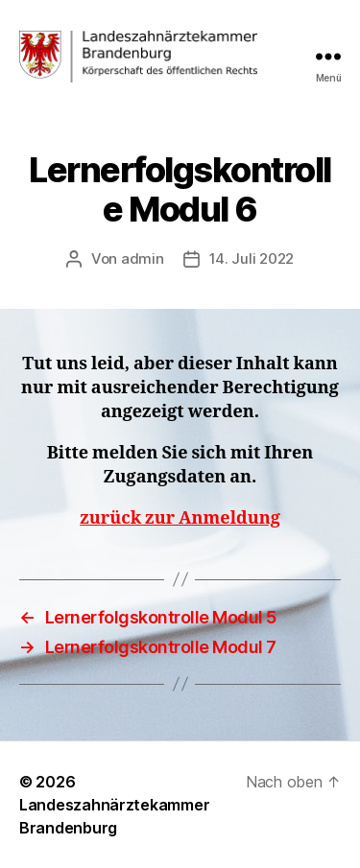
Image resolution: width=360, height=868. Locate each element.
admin (143, 258)
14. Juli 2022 (252, 258)
